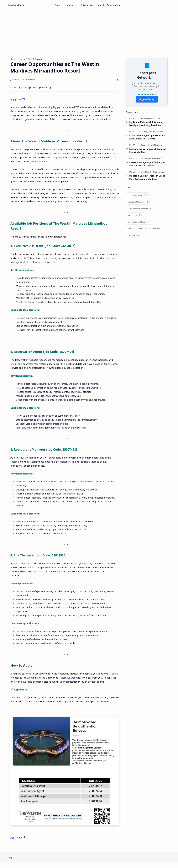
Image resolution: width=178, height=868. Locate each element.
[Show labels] (134, 236)
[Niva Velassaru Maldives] (158, 133)
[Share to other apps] (50, 89)
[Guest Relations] (162, 119)
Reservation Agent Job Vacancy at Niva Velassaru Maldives (147, 165)
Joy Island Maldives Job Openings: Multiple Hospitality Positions (147, 125)
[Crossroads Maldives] (138, 223)
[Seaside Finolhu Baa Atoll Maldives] (144, 230)
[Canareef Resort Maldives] (152, 146)
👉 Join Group (147, 100)
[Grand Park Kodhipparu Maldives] (155, 173)
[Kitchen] (144, 133)
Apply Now (18, 100)
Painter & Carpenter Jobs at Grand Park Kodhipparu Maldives (147, 178)
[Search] (168, 5)
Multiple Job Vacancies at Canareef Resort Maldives (148, 152)
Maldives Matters (17, 5)
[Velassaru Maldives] (138, 203)
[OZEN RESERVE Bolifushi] (140, 210)
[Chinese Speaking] (137, 196)
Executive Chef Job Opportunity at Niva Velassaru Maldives (147, 138)
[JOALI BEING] (135, 216)
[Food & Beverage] (147, 119)
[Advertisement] (89, 34)
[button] (22, 89)
